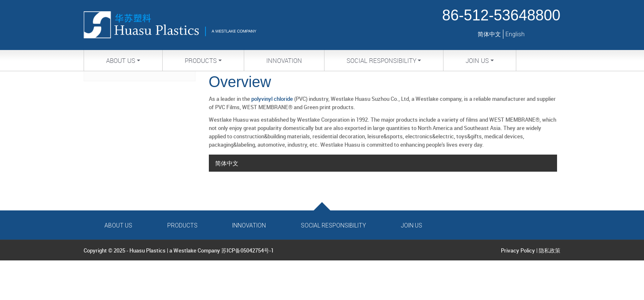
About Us (118, 225)
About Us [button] (121, 60)
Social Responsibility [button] (381, 60)
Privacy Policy (518, 250)
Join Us (412, 225)
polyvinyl (262, 99)
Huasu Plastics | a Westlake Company (175, 250)
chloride (283, 99)
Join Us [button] (477, 60)
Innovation (284, 60)
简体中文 (489, 34)
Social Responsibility (333, 225)
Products (182, 225)
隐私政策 (550, 250)
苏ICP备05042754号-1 (248, 250)
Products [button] (201, 60)
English (515, 34)
